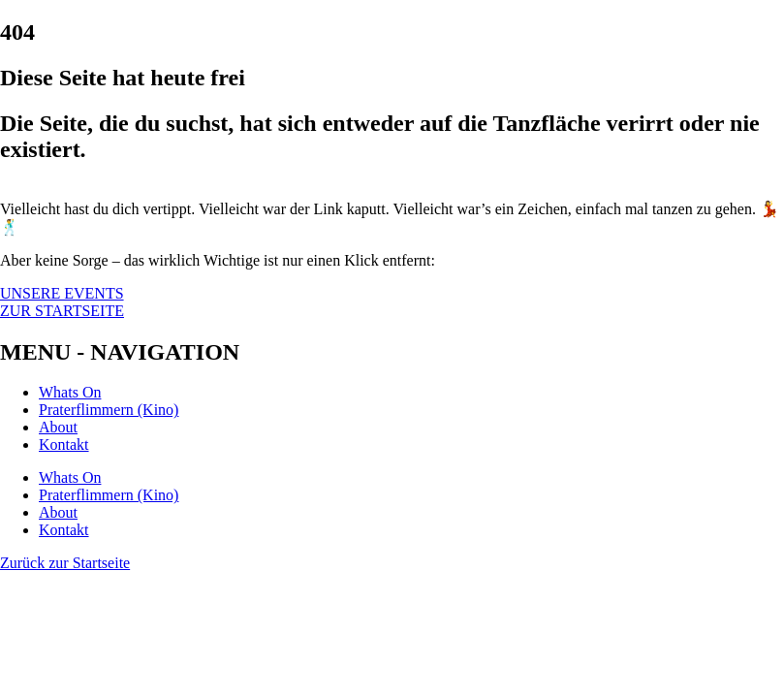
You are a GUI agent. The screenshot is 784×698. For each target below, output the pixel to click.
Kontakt (64, 444)
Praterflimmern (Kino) (109, 410)
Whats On (70, 392)
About (58, 427)
